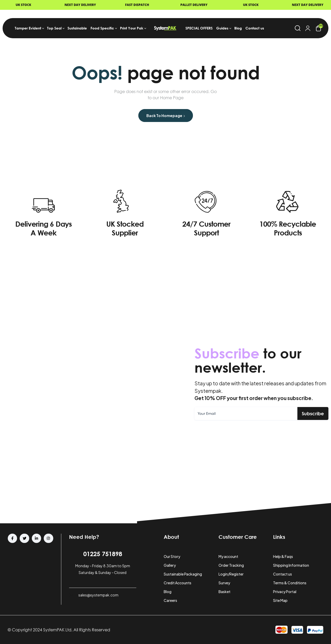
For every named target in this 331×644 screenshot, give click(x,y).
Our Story (172, 556)
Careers (170, 600)
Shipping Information (291, 565)
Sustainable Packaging (183, 574)
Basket (224, 592)
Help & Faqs (283, 556)
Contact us (283, 574)
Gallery (170, 565)
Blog (168, 592)
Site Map (280, 600)
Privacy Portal (285, 592)
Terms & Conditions (290, 583)
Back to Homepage (166, 116)
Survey (224, 583)
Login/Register (231, 574)
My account (228, 556)
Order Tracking (231, 565)
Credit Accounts (178, 583)
